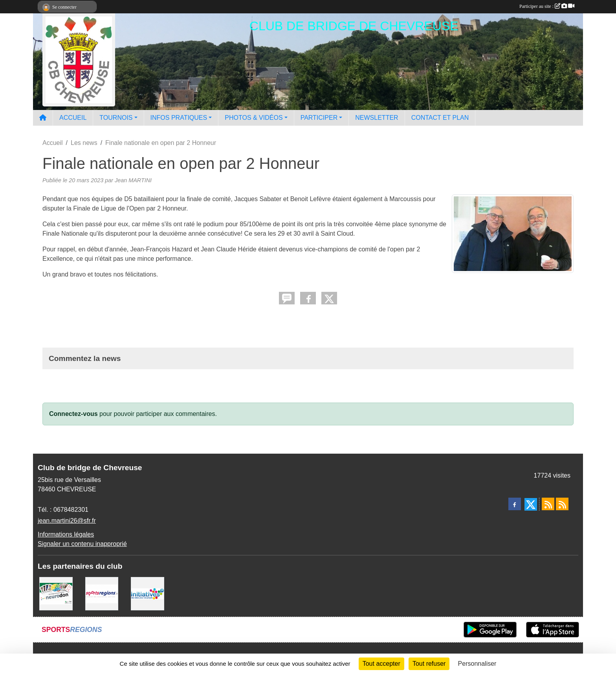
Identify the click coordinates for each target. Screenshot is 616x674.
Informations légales (66, 534)
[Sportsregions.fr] (102, 593)
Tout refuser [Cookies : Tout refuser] (429, 664)
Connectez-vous (73, 414)
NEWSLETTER (377, 118)
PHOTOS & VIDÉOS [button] (254, 118)
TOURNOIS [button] (116, 118)
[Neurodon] (56, 593)
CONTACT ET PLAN (440, 118)
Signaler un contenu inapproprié (82, 544)
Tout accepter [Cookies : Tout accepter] (381, 664)
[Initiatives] (148, 593)
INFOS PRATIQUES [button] (179, 118)
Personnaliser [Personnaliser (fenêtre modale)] (477, 664)
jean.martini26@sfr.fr (67, 521)
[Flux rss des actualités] (548, 504)
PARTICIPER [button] (319, 118)
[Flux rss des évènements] (562, 504)
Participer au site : (547, 6)
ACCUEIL (73, 118)
